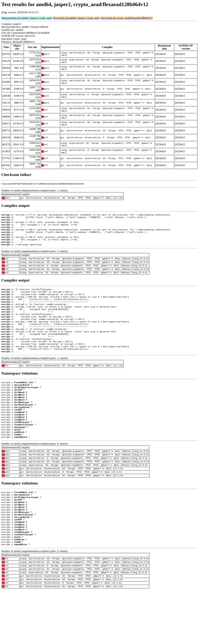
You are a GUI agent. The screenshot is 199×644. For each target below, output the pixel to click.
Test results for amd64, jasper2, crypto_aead (76, 18)
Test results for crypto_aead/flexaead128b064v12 (127, 18)
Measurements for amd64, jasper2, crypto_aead (27, 18)
